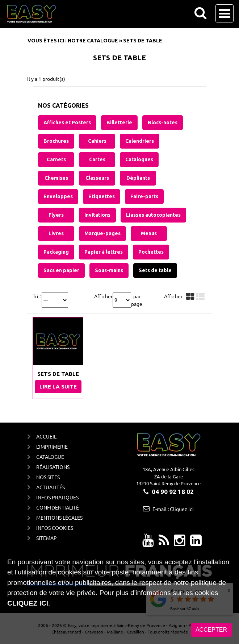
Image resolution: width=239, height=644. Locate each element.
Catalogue (50, 457)
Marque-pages (102, 233)
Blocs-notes (163, 122)
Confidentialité (58, 507)
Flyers (56, 215)
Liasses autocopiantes (153, 215)
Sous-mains (109, 270)
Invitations (97, 215)
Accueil (46, 436)
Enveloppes (58, 196)
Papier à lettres (104, 252)
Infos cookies (55, 528)
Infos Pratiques (57, 497)
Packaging (56, 252)
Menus (149, 233)
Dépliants (138, 178)
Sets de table (155, 270)
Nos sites (48, 477)
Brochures (56, 141)
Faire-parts (144, 196)
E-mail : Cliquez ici (173, 509)
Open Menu (225, 13)
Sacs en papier (61, 270)
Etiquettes (102, 196)
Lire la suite (58, 387)
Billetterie (119, 122)
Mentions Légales (59, 518)
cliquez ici (28, 603)
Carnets (56, 159)
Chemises (56, 178)
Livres (56, 233)
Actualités (51, 487)
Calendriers (140, 141)
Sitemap (47, 538)
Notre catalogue (93, 41)
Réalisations (53, 467)
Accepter (211, 630)
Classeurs (97, 178)
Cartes (97, 159)
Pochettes (151, 252)
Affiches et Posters (67, 122)
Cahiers (97, 141)
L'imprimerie (52, 446)
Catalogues (139, 159)
